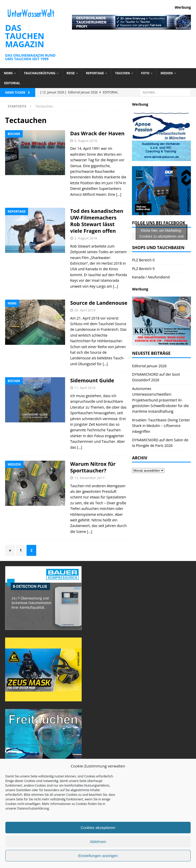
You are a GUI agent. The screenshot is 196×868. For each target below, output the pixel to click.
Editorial (12, 83)
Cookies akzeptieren (98, 828)
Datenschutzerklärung (33, 808)
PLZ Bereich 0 (143, 260)
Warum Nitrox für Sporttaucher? (93, 467)
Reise (71, 73)
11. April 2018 (85, 388)
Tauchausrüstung (40, 73)
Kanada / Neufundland (151, 277)
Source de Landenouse (99, 303)
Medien (167, 73)
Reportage (95, 73)
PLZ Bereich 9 (143, 269)
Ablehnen (98, 842)
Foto (145, 73)
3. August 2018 (86, 238)
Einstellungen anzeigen (98, 856)
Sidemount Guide (92, 380)
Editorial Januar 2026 (149, 366)
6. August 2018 (86, 141)
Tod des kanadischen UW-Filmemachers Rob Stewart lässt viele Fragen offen (97, 221)
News (8, 73)
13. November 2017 (89, 478)
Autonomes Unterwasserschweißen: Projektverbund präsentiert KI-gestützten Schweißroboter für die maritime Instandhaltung (160, 400)
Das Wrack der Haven (97, 133)
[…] (119, 194)
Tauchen (122, 73)
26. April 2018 (85, 310)
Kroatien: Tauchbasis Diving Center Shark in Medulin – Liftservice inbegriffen (161, 426)
